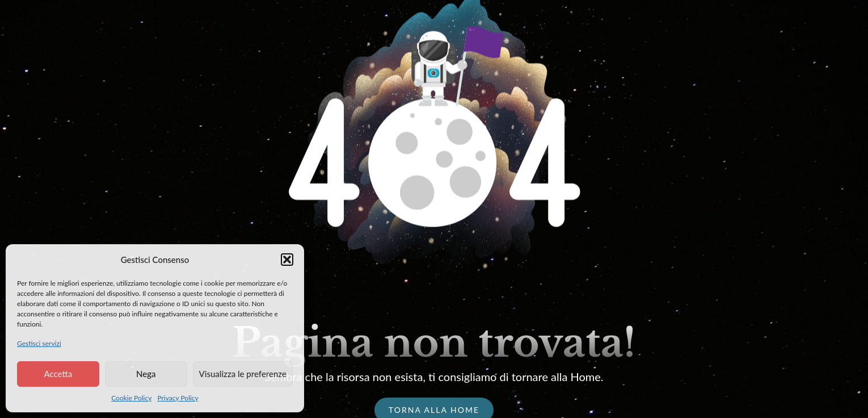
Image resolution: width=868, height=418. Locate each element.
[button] (287, 260)
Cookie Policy (131, 398)
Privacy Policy (178, 398)
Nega (146, 374)
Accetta (58, 374)
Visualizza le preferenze (243, 374)
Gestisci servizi (39, 343)
